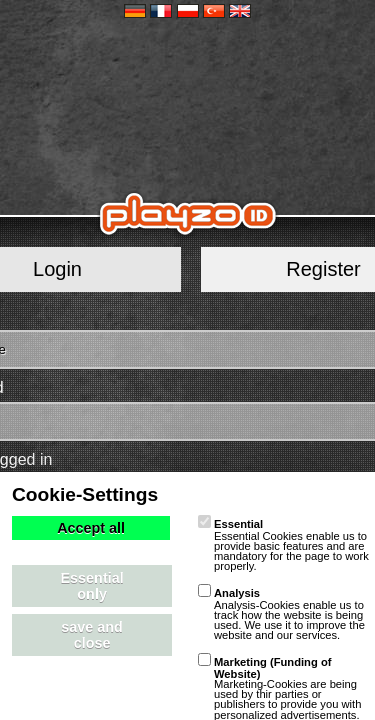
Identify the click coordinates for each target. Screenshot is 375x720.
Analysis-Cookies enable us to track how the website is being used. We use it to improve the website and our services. (281, 614)
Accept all (91, 528)
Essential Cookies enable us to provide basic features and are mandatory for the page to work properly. (283, 545)
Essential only (92, 586)
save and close (92, 635)
